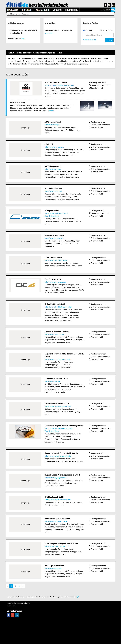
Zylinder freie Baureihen (54, 241)
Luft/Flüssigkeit (51, 285)
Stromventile (50, 461)
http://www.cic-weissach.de (55, 282)
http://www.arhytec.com (54, 147)
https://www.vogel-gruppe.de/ (57, 546)
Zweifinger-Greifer (52, 486)
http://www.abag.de (52, 125)
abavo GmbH (11, 606)
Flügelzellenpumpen (61, 155)
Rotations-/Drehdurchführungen (71, 524)
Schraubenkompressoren (72, 310)
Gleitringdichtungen (53, 127)
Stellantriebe (66, 365)
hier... (23, 38)
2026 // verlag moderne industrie (18, 603)
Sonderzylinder (61, 244)
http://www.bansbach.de (54, 238)
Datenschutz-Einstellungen (37, 597)
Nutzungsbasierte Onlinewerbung (65, 597)
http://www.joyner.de (53, 568)
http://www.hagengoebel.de (56, 478)
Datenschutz (21, 597)
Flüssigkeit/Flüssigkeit (66, 285)
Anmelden (49, 33)
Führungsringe (75, 130)
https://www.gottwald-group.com (58, 406)
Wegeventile (79, 93)
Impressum (11, 597)
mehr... (48, 96)
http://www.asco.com (53, 169)
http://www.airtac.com (53, 191)
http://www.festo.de (52, 381)
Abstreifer (64, 130)
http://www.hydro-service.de (56, 521)
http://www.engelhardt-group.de (58, 359)
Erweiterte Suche (90, 40)
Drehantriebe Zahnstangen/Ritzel (59, 93)
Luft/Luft (80, 285)
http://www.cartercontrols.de (56, 260)
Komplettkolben (51, 524)
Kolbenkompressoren (53, 310)
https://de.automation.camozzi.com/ (60, 85)
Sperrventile (60, 194)
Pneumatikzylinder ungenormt (65, 174)
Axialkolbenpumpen (53, 263)
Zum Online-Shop (52, 216)
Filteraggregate (51, 362)
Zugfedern (49, 246)
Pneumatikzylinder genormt (56, 88)
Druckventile (61, 172)
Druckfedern (73, 244)
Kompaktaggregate (52, 150)
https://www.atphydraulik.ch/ (56, 213)
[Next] (23, 586)
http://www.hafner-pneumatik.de (58, 456)
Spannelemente (76, 480)
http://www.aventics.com (54, 334)
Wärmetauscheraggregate (55, 367)
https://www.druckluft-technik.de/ (58, 307)
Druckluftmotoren (52, 384)
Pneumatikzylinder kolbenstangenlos (70, 91)
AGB (49, 597)
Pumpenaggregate (68, 150)
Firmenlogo (25, 128)
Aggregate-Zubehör (52, 554)
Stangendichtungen (70, 127)
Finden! (109, 40)
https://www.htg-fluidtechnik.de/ (58, 500)
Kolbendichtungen (52, 130)
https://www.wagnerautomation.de (58, 428)
